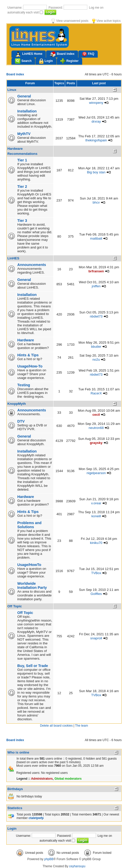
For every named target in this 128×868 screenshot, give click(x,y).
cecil (96, 415)
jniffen (96, 286)
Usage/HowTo (29, 565)
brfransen (96, 271)
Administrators (42, 779)
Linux (12, 90)
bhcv (96, 202)
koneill (96, 516)
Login (46, 61)
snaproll (96, 638)
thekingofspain (96, 140)
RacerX (96, 393)
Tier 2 (22, 187)
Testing (24, 385)
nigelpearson (96, 473)
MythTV (24, 134)
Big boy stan (96, 172)
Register (69, 61)
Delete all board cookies (56, 726)
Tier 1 (22, 160)
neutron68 (96, 428)
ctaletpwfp (36, 818)
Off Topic (15, 606)
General (24, 96)
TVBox (96, 573)
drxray (96, 121)
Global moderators (68, 779)
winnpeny (96, 103)
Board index (62, 54)
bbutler (96, 347)
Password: (56, 8)
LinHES (13, 258)
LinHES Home (29, 54)
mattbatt (96, 238)
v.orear (96, 503)
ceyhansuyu (77, 866)
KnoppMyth (17, 404)
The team (82, 726)
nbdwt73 (96, 316)
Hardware (26, 340)
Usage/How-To (30, 366)
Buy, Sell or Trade (33, 666)
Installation (27, 111)
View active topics (106, 21)
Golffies (96, 594)
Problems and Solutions (29, 525)
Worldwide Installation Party (32, 586)
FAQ (88, 54)
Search (23, 61)
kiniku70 (96, 543)
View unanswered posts (70, 21)
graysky (96, 443)
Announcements (32, 265)
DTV (21, 421)
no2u (96, 360)
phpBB (49, 859)
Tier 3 (22, 221)
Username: (15, 8)
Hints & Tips (28, 355)
